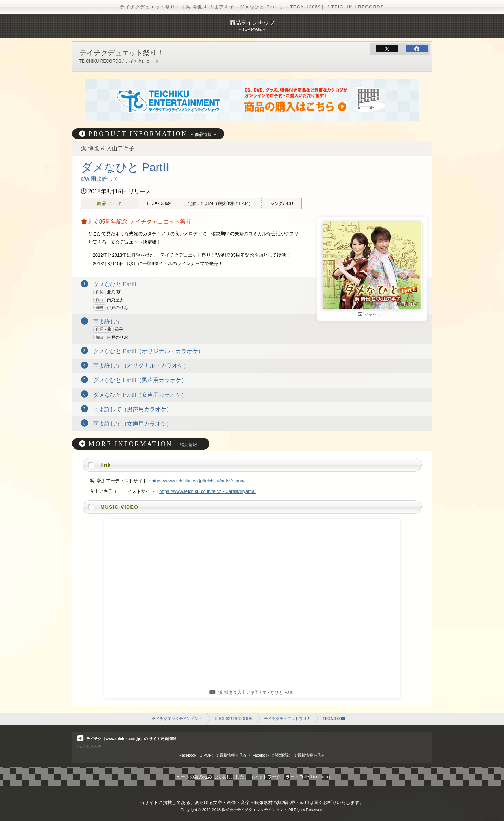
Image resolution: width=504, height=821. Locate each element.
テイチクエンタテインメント (177, 719)
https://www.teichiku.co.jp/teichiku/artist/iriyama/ (208, 491)
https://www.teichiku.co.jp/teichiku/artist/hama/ (198, 481)
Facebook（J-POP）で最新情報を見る (213, 755)
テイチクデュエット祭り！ (287, 719)
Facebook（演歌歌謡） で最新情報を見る (289, 755)
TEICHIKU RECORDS (233, 719)
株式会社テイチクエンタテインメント (254, 810)
